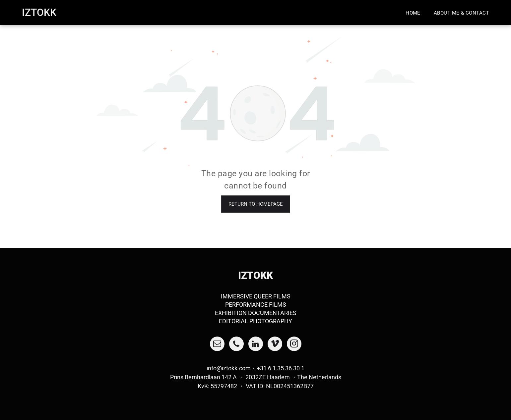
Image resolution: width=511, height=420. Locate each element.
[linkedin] (256, 345)
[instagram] (294, 345)
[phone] (236, 345)
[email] (217, 345)
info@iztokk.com (229, 368)
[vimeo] (275, 345)
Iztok (36, 12)
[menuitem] (413, 13)
